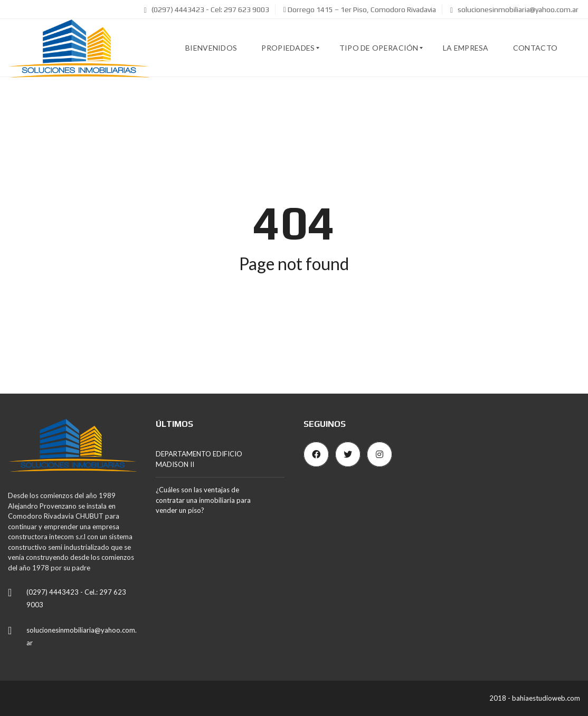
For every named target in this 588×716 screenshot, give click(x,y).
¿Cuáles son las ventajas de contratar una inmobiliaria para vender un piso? (203, 500)
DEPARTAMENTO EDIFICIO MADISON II (199, 459)
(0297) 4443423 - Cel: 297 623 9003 (207, 9)
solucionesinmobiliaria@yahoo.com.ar (514, 9)
